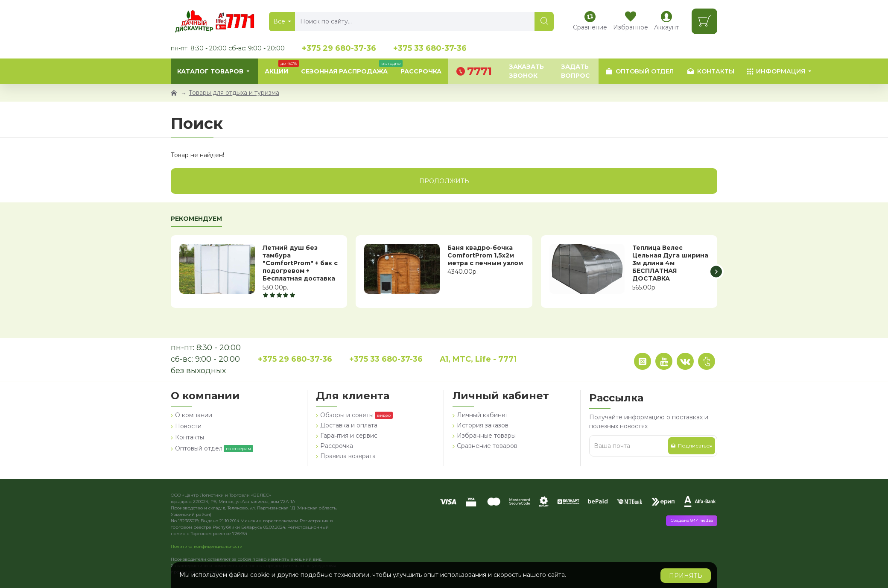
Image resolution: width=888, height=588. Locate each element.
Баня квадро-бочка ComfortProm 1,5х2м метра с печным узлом (485, 255)
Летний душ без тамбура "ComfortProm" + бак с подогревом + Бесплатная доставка (300, 263)
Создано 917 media (692, 521)
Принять (686, 576)
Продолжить (444, 181)
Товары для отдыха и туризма (234, 93)
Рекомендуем (196, 219)
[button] (716, 271)
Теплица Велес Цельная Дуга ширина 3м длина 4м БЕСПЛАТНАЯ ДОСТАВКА (670, 263)
